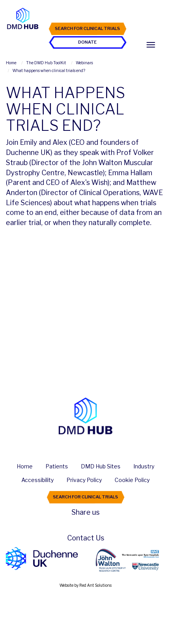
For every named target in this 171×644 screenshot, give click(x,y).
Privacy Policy (84, 480)
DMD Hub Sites (101, 466)
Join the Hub (88, 15)
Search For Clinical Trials (87, 28)
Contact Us (86, 538)
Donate (87, 42)
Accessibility (38, 480)
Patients (57, 466)
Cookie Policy (132, 480)
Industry (144, 466)
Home (25, 466)
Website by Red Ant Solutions (85, 585)
